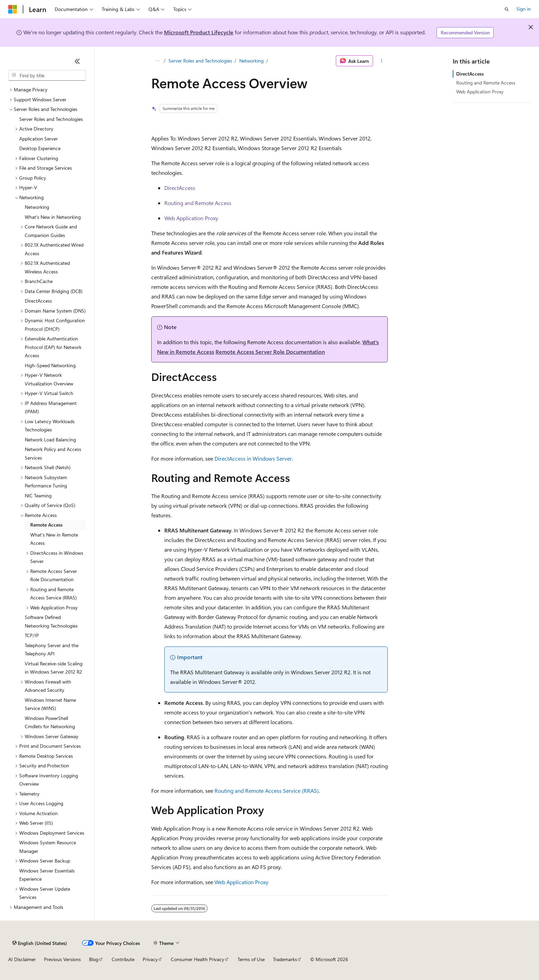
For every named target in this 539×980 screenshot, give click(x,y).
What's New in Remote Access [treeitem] (54, 539)
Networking (251, 61)
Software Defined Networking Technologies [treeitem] (51, 621)
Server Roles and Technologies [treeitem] (51, 119)
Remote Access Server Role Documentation (270, 352)
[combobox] (47, 76)
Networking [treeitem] (37, 207)
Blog (94, 959)
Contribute (123, 959)
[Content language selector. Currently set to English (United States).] (40, 943)
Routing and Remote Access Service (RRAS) (267, 791)
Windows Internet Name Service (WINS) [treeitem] (50, 704)
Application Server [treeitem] (38, 139)
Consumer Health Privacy (197, 959)
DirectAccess (180, 188)
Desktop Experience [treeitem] (40, 148)
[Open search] (507, 9)
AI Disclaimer (22, 959)
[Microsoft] (13, 9)
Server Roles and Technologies (200, 61)
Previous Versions (62, 959)
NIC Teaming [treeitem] (38, 495)
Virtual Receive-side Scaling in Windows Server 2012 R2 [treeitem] (54, 668)
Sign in (524, 9)
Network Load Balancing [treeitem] (50, 440)
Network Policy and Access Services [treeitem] (53, 453)
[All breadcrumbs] (157, 61)
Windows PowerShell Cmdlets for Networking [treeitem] (50, 722)
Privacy (150, 959)
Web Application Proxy (191, 218)
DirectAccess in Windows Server (253, 458)
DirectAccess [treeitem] (38, 301)
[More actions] (382, 61)
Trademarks (285, 959)
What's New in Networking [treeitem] (53, 217)
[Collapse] (77, 61)
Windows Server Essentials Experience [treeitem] (47, 875)
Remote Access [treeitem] (46, 525)
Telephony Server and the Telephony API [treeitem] (52, 650)
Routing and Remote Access (198, 203)
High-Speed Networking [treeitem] (50, 365)
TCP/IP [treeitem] (32, 635)
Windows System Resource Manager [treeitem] (48, 847)
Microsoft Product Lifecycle (199, 32)
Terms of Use (251, 959)
